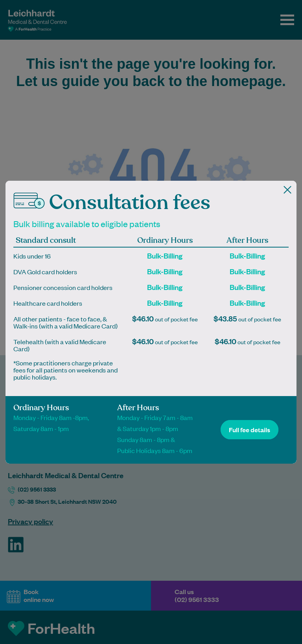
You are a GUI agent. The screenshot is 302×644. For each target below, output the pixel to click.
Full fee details (250, 430)
